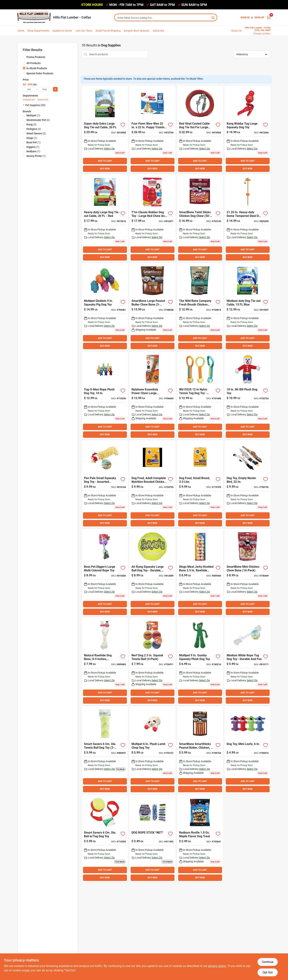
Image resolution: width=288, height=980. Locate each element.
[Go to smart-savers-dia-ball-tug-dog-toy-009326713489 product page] (105, 839)
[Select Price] (55, 89)
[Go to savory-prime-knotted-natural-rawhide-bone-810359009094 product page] (105, 661)
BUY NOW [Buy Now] (105, 169)
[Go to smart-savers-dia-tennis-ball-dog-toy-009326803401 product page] (105, 750)
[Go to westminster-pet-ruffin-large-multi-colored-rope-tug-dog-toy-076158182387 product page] (105, 573)
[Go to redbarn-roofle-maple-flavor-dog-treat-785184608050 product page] (200, 839)
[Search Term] (166, 18)
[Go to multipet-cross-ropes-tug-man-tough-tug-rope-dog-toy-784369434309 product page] (105, 395)
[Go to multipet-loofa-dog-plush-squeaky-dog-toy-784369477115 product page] (248, 750)
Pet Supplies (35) (35, 105)
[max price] (45, 89)
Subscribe (158, 31)
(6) (38, 120)
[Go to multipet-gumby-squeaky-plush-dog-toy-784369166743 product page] (200, 661)
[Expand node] (24, 105)
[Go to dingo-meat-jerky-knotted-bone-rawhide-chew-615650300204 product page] (200, 573)
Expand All (43, 100)
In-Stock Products (37, 68)
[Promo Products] (24, 57)
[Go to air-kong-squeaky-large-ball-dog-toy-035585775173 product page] (152, 573)
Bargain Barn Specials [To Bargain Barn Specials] (137, 31)
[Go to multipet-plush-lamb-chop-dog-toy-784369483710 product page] (152, 750)
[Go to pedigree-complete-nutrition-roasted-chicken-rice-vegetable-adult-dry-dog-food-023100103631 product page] (152, 484)
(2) (31, 124)
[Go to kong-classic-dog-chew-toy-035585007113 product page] (152, 218)
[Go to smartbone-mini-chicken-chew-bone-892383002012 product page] (248, 573)
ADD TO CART (105, 161)
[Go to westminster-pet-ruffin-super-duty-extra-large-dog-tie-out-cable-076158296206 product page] (105, 130)
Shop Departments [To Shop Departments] (38, 31)
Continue (268, 962)
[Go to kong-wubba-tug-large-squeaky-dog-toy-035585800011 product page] (248, 130)
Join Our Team (84, 31)
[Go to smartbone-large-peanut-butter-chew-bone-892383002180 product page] (152, 307)
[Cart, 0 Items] (269, 18)
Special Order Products (40, 73)
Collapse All (29, 100)
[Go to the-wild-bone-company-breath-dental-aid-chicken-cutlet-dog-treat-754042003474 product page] (200, 307)
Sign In (245, 17)
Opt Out (268, 972)
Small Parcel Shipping (108, 31)
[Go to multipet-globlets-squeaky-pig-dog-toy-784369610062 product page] (105, 307)
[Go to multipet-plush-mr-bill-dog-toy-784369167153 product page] (248, 395)
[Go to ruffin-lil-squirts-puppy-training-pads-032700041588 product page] (152, 130)
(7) (33, 115)
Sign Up (259, 17)
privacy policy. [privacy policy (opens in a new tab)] (217, 966)
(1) (32, 138)
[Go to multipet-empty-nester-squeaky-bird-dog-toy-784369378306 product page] (248, 484)
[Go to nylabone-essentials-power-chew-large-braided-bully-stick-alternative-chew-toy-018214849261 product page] (152, 395)
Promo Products (36, 57)
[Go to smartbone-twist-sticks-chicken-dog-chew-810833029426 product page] (200, 218)
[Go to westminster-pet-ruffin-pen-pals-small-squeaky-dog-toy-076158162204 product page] (105, 484)
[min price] (29, 89)
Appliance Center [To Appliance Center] (62, 31)
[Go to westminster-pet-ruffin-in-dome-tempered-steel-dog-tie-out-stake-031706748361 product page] (248, 218)
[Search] (213, 18)
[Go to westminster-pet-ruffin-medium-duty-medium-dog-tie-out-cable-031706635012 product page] (248, 307)
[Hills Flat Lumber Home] (34, 17)
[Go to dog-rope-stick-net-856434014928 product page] (152, 839)
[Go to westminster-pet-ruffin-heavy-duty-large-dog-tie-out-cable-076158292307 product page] (200, 130)
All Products (34, 63)
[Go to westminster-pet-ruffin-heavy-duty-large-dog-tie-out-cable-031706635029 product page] (105, 218)
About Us (236, 31)
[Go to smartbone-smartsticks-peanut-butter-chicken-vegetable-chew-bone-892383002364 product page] (200, 750)
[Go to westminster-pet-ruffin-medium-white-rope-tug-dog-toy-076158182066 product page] (248, 661)
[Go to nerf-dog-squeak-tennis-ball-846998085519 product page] (152, 661)
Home (21, 31)
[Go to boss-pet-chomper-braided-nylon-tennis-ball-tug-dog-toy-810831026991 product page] (200, 395)
